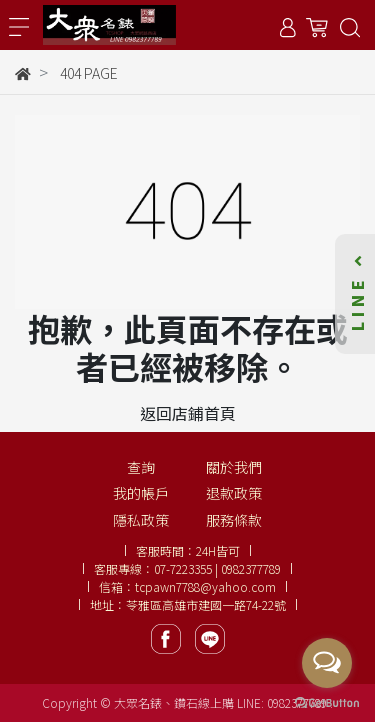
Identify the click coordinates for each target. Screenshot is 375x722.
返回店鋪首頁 (188, 413)
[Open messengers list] (327, 663)
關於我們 (234, 467)
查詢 (141, 467)
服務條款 (234, 520)
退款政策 (234, 493)
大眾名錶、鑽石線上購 (174, 702)
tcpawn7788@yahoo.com (205, 586)
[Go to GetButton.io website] (327, 701)
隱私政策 (141, 520)
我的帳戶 (141, 493)
